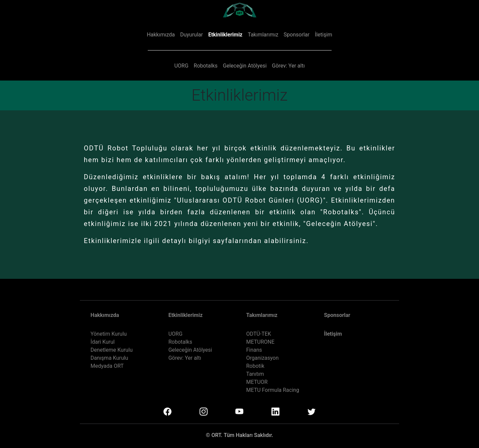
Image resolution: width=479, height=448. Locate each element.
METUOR (257, 382)
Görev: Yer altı (288, 66)
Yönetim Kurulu (109, 334)
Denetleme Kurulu (112, 350)
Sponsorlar (297, 35)
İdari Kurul (103, 342)
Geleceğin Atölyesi (245, 66)
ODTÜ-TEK (258, 334)
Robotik (255, 366)
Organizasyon (262, 358)
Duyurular (192, 35)
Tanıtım (255, 374)
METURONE (260, 342)
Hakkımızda (161, 35)
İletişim (324, 35)
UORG (181, 66)
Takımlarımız (263, 35)
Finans (254, 350)
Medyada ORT (107, 366)
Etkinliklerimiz (225, 35)
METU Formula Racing (272, 390)
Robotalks (206, 66)
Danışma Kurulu (109, 358)
